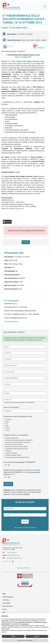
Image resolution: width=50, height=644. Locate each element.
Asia (6, 424)
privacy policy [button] (5, 621)
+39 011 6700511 (12, 553)
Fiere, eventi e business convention (14, 444)
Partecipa (26, 242)
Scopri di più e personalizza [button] (25, 640)
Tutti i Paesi (8, 419)
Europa (7, 422)
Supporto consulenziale (11, 453)
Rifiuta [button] (13, 636)
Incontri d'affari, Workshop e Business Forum (17, 449)
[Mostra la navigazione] (45, 6)
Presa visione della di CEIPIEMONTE (19, 462)
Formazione (8, 451)
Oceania (7, 430)
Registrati (8, 484)
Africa (7, 426)
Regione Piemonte (25, 576)
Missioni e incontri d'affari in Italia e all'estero (17, 447)
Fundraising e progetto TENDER (13, 455)
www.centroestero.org (11, 321)
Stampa (7, 222)
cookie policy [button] (25, 624)
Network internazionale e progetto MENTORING (17, 457)
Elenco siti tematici (8, 606)
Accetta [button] (37, 636)
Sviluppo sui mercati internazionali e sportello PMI (18, 442)
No (9, 465)
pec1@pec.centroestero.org (15, 558)
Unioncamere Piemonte (25, 584)
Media (4, 594)
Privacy (5, 609)
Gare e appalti (6, 603)
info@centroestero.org (13, 555)
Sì (6, 465)
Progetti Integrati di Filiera (12, 438)
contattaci (27, 494)
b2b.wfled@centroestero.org (15, 209)
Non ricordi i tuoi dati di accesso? (25, 528)
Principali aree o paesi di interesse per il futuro (18, 416)
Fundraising (6, 600)
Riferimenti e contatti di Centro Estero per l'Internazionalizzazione (23, 542)
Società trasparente (8, 597)
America (7, 428)
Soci (4, 612)
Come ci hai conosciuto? (11, 407)
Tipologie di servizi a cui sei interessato (16, 435)
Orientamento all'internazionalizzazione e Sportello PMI (19, 440)
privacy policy (20, 462)
